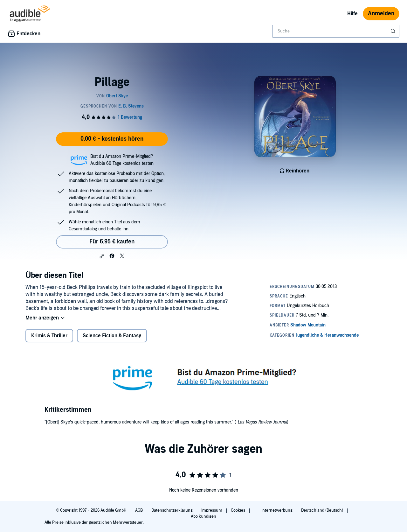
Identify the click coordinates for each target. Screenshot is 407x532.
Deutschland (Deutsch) (323, 510)
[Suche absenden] (394, 31)
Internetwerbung (277, 510)
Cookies (238, 510)
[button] (102, 256)
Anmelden (381, 14)
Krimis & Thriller (49, 336)
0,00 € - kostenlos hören (112, 139)
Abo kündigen (203, 516)
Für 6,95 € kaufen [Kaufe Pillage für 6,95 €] (112, 242)
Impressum (212, 510)
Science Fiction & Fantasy (112, 336)
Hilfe (352, 14)
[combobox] (336, 31)
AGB (139, 510)
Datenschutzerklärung (172, 510)
